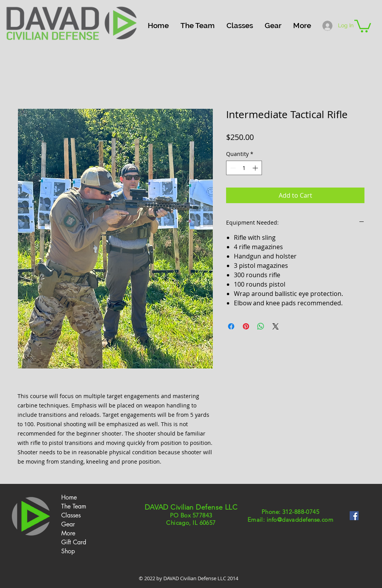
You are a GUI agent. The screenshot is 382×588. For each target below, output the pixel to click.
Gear (68, 524)
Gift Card (74, 542)
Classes (71, 515)
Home (69, 497)
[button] (240, 25)
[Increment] (256, 168)
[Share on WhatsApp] (261, 326)
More (68, 533)
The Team (74, 506)
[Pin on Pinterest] (246, 326)
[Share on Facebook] (231, 326)
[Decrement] (232, 168)
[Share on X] (276, 326)
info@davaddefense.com (300, 520)
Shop (68, 551)
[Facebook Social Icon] (354, 516)
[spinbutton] (244, 168)
